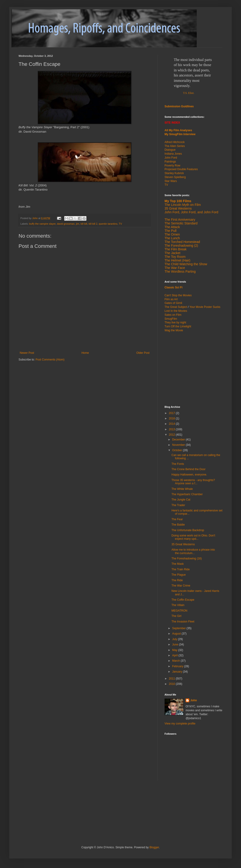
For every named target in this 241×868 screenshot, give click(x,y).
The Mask (178, 564)
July (175, 639)
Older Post (143, 353)
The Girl (176, 616)
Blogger (154, 847)
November (179, 445)
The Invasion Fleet (183, 622)
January (178, 672)
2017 (172, 413)
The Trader (178, 505)
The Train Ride (181, 569)
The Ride (177, 580)
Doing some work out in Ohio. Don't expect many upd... (193, 537)
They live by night (175, 322)
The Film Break (176, 249)
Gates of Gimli (173, 303)
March (176, 661)
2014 (172, 424)
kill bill (84, 224)
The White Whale (182, 489)
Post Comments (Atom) (50, 360)
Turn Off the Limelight (178, 326)
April (175, 655)
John (194, 700)
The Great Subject (176, 307)
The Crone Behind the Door (189, 469)
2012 (172, 435)
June (176, 645)
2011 (172, 679)
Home (85, 353)
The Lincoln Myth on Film (183, 205)
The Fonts (178, 464)
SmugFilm (171, 319)
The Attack (172, 227)
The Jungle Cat (181, 500)
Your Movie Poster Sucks (205, 307)
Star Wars (171, 181)
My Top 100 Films (178, 201)
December (179, 440)
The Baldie (178, 525)
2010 (172, 684)
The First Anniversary (180, 220)
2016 (172, 418)
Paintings (170, 162)
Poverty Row (172, 166)
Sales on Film (173, 315)
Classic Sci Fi (173, 287)
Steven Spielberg (175, 177)
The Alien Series (175, 146)
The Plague (179, 575)
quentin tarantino (108, 224)
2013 (172, 429)
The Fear (177, 519)
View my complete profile (180, 724)
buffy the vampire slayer (42, 224)
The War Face (175, 268)
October (178, 450)
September (179, 628)
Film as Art (171, 299)
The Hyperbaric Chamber (187, 494)
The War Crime (181, 586)
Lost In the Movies (176, 311)
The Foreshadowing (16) (187, 558)
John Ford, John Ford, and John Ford (191, 212)
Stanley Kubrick (174, 173)
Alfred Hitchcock (175, 142)
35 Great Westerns (178, 208)
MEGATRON (179, 611)
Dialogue (170, 150)
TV (120, 224)
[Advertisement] (193, 368)
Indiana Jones (173, 154)
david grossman (66, 224)
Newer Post (27, 353)
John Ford (171, 158)
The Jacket (172, 253)
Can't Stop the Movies (178, 295)
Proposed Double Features (181, 169)
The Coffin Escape (183, 600)
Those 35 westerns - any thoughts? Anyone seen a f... (193, 482)
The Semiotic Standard (181, 223)
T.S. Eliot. (189, 93)
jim (78, 224)
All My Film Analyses (178, 130)
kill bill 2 (93, 224)
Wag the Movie (174, 330)
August (177, 634)
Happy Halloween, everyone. (189, 475)
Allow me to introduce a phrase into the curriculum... (193, 551)
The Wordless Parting (180, 271)
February (178, 666)
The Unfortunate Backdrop (188, 530)
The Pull (170, 231)
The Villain (178, 605)
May (175, 650)
